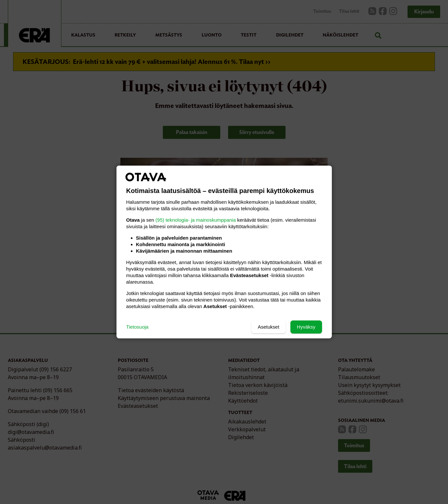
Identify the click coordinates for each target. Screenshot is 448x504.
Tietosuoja (138, 327)
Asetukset (269, 327)
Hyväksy (306, 327)
